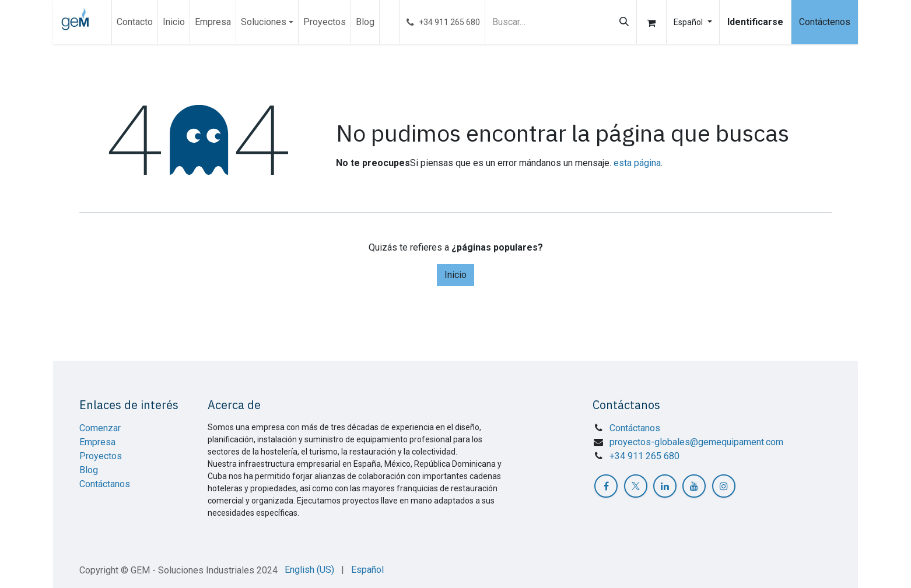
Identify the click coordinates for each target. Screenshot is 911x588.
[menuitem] (135, 22)
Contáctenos (825, 22)
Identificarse (755, 22)
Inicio (455, 275)
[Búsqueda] (624, 22)
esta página (637, 163)
